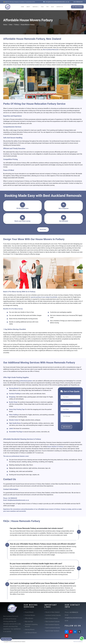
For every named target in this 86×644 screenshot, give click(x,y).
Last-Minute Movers (31, 633)
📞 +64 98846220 (77, 2)
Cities (11, 25)
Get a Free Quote (7, 639)
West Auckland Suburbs (52, 622)
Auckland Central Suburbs (53, 615)
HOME (22, 7)
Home (5, 25)
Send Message (67, 427)
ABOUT (28, 7)
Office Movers (29, 618)
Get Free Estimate (77, 7)
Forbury (16, 25)
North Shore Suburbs (52, 618)
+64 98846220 (12, 498)
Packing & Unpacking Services (31, 625)
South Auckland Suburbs (53, 628)
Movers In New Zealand (52, 612)
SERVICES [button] (35, 7)
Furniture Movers (30, 615)
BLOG (53, 7)
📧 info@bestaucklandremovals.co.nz (56, 2)
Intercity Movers (30, 630)
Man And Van (29, 622)
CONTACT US (60, 7)
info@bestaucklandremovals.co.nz (18, 500)
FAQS (42, 7)
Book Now (43, 229)
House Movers (29, 612)
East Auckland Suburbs (52, 625)
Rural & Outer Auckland (52, 631)
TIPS (47, 7)
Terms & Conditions (78, 642)
